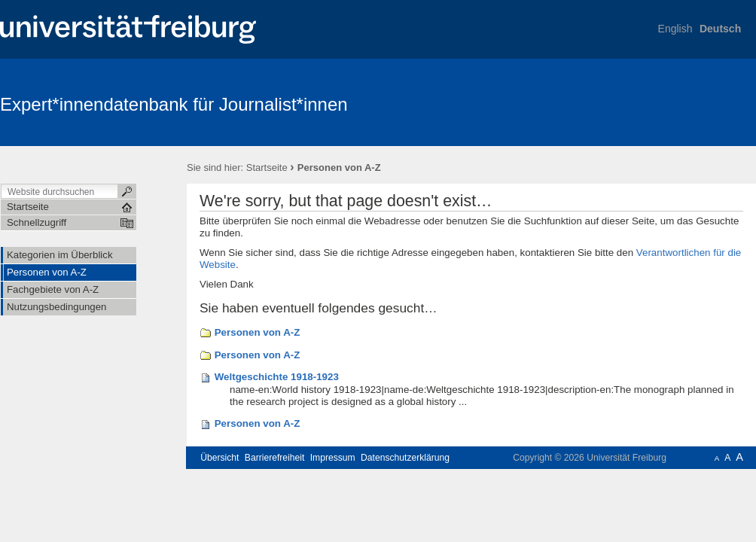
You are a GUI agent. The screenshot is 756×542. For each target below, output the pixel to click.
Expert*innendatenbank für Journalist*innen (174, 104)
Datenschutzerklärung (405, 458)
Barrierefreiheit (275, 458)
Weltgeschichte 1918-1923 (277, 377)
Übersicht (219, 458)
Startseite (267, 167)
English (675, 29)
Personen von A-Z (258, 332)
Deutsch (720, 29)
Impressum (333, 458)
